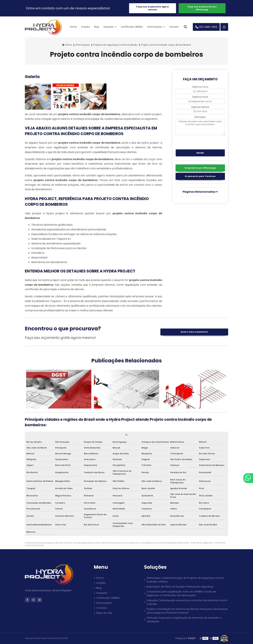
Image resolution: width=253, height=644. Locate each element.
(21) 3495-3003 (206, 27)
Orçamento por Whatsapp (200, 168)
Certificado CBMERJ (132, 27)
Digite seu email (200, 97)
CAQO (192, 638)
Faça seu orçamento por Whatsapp (202, 8)
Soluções (109, 27)
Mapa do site (104, 613)
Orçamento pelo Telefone (200, 176)
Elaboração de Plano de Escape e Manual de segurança (180, 587)
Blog (97, 27)
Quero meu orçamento (194, 332)
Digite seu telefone (200, 107)
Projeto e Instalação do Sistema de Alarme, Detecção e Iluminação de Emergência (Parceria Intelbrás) (187, 611)
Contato (174, 27)
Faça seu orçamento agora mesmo (152, 8)
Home (73, 27)
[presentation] (195, 142)
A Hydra (85, 27)
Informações (155, 27)
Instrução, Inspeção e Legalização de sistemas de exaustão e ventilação (184, 619)
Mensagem (200, 117)
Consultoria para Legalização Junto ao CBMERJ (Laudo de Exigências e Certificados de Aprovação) (181, 593)
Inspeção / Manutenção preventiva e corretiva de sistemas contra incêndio (187, 602)
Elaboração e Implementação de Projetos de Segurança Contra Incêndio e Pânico (185, 580)
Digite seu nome (200, 87)
